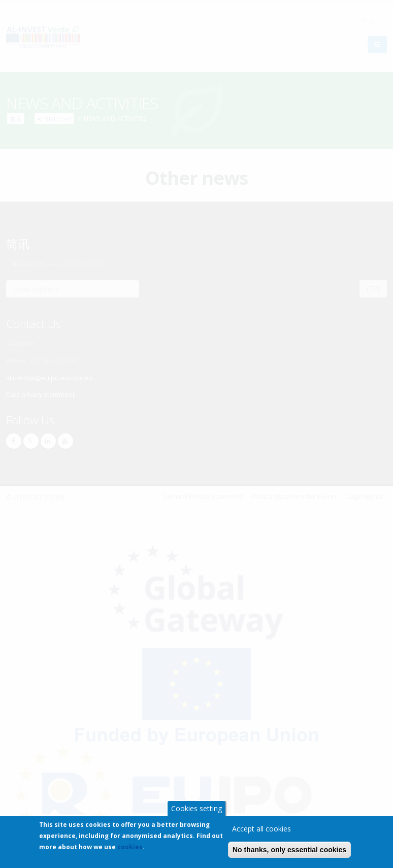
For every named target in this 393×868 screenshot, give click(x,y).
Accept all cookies (261, 831)
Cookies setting (196, 810)
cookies (130, 849)
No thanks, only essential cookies (289, 852)
